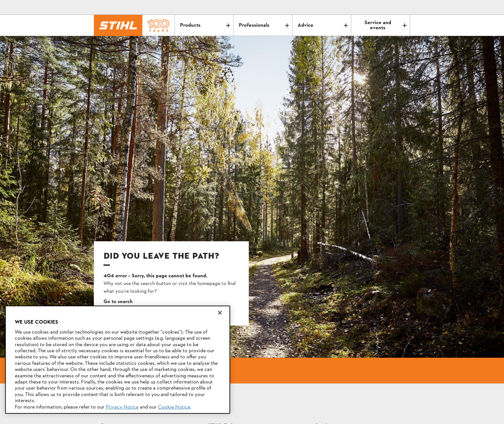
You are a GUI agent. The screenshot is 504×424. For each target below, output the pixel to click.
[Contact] (378, 7)
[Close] (220, 313)
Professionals (264, 25)
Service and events (386, 25)
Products (205, 25)
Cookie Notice (174, 407)
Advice (323, 25)
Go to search (118, 302)
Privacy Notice (122, 407)
